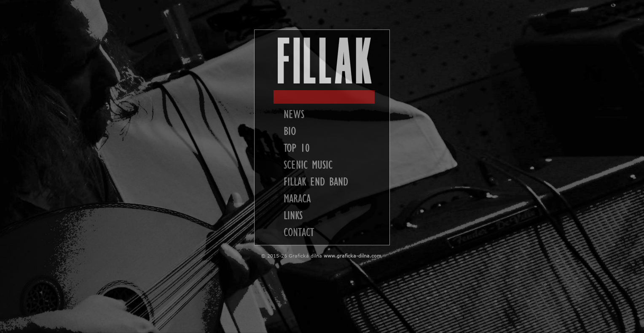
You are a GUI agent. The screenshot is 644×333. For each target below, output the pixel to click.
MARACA (297, 199)
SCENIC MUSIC (308, 165)
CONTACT (299, 232)
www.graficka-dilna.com (353, 256)
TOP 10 (297, 148)
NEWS (294, 114)
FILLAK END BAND (316, 182)
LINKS (293, 215)
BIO (290, 131)
